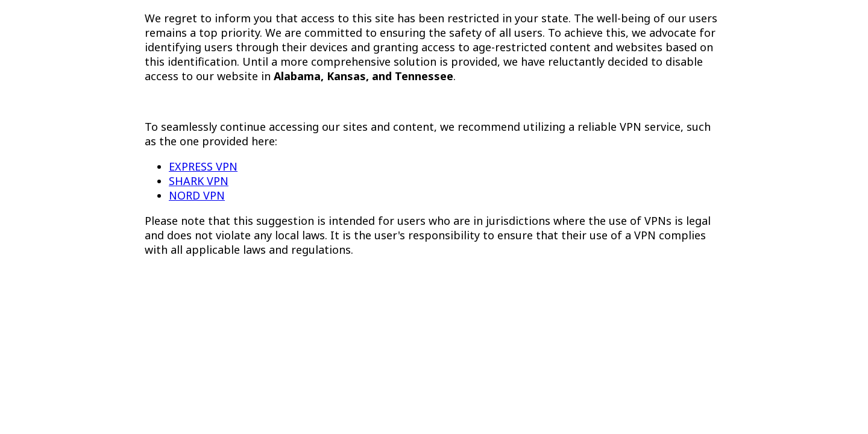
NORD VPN (197, 195)
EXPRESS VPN (203, 166)
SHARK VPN (199, 181)
